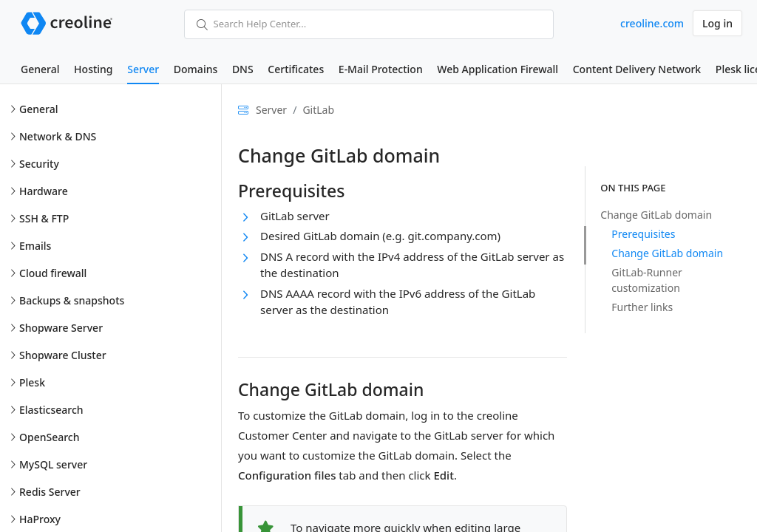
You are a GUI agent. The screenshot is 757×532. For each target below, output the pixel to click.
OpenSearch (50, 437)
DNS (243, 69)
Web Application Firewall (498, 69)
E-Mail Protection (381, 69)
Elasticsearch (51, 410)
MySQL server (53, 464)
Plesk (32, 382)
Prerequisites (643, 234)
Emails (35, 246)
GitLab (318, 110)
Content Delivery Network (637, 69)
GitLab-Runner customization (647, 280)
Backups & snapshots (72, 300)
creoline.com (652, 23)
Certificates (296, 69)
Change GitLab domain (656, 215)
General (40, 69)
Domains (196, 69)
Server (143, 69)
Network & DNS (58, 136)
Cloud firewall (53, 273)
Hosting (93, 69)
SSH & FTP (44, 218)
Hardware (44, 191)
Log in (717, 23)
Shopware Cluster (63, 355)
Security (39, 164)
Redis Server (50, 492)
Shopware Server (61, 328)
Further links (642, 307)
